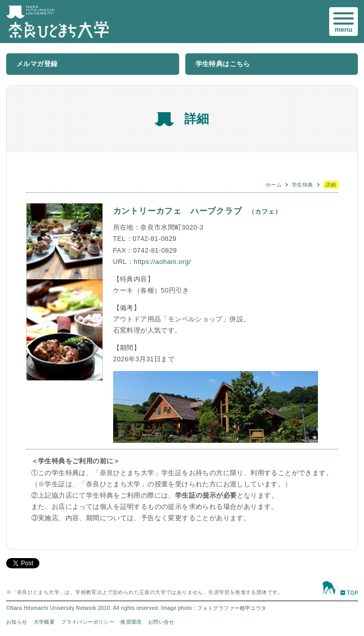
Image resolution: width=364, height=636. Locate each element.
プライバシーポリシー (88, 622)
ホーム (274, 185)
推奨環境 (131, 622)
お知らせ (17, 622)
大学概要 (45, 622)
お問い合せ (161, 622)
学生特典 (303, 185)
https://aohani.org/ (162, 262)
